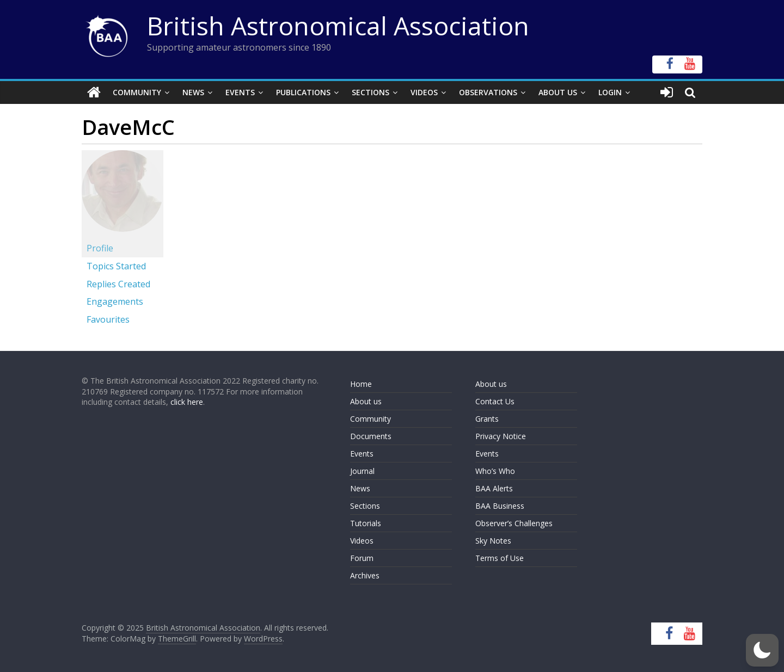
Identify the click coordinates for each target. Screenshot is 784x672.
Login (610, 92)
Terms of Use (500, 558)
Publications (303, 92)
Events (240, 92)
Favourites (108, 319)
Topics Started (116, 266)
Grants (487, 419)
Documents (371, 436)
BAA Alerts (494, 488)
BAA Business (500, 506)
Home (361, 384)
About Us (558, 92)
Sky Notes (493, 541)
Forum (362, 558)
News (193, 92)
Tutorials (366, 523)
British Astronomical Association (338, 26)
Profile (100, 248)
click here (187, 402)
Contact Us (495, 401)
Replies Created (118, 284)
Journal (362, 471)
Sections (370, 92)
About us (366, 401)
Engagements (115, 301)
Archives (365, 575)
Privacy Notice (501, 436)
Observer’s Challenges (514, 523)
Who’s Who (495, 471)
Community (137, 92)
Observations (488, 92)
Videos (424, 92)
